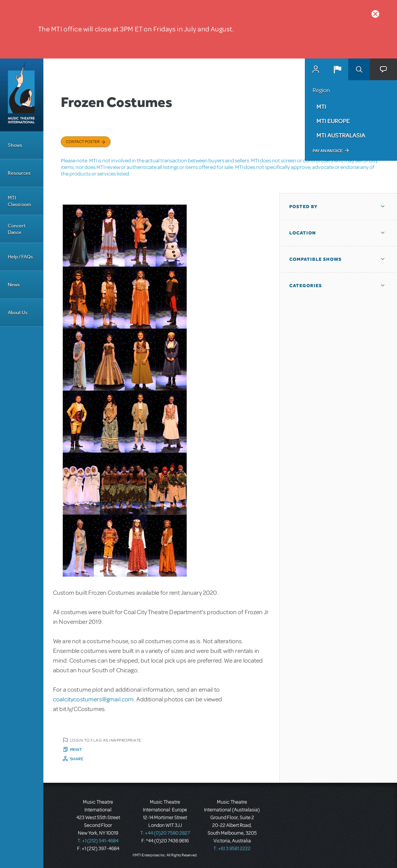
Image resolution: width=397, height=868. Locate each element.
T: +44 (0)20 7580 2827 (165, 833)
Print (76, 749)
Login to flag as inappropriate (106, 740)
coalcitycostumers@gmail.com (93, 699)
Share (77, 759)
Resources (19, 173)
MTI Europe (333, 121)
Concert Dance (17, 229)
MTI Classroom (19, 201)
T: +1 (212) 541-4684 (98, 841)
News (14, 285)
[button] (337, 69)
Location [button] (303, 233)
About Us (18, 313)
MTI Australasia (341, 135)
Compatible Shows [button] (315, 259)
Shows (15, 145)
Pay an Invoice (327, 151)
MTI (321, 107)
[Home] (22, 95)
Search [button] (359, 69)
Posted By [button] (303, 207)
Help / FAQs (20, 257)
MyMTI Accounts (316, 69)
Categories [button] (306, 286)
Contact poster (83, 141)
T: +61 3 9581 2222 (232, 849)
